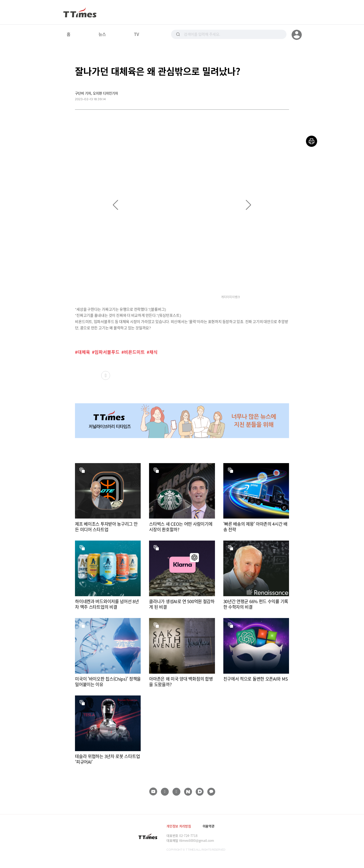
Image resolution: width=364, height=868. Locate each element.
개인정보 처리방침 (179, 826)
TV (136, 34)
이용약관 (209, 826)
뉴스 (102, 34)
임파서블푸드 (107, 352)
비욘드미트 (134, 352)
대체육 (84, 352)
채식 (153, 352)
